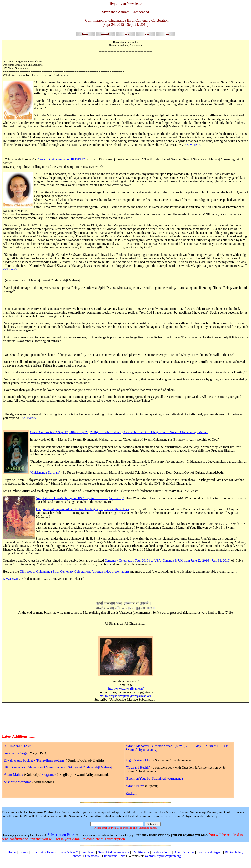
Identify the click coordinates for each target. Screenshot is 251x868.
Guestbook (92, 856)
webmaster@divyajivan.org (163, 856)
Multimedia (141, 852)
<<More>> (10, 269)
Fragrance (49, 775)
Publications (162, 852)
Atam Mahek (13, 775)
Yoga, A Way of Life (139, 760)
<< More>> (29, 418)
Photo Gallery (234, 852)
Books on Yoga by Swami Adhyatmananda (155, 779)
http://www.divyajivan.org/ (125, 689)
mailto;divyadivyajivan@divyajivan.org (126, 696)
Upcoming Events (44, 852)
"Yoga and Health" (138, 768)
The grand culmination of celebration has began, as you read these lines (82, 509)
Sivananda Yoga (16, 753)
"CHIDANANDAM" (18, 746)
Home (11, 852)
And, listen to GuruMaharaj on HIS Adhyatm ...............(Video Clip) (80, 498)
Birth (8, 767)
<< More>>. (193, 145)
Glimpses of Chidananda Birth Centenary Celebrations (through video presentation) (74, 571)
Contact (75, 856)
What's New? (69, 852)
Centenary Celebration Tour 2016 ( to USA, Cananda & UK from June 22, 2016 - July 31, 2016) (168, 560)
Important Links (115, 856)
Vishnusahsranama (18, 782)
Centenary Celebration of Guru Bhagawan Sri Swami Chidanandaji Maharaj (62, 767)
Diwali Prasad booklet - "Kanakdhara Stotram (34, 760)
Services (88, 852)
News (24, 852)
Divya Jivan (11, 579)
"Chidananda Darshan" (45, 472)
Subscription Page (61, 835)
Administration (184, 852)
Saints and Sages (210, 852)
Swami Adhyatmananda (114, 852)
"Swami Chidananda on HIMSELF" (61, 159)
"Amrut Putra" (135, 786)
